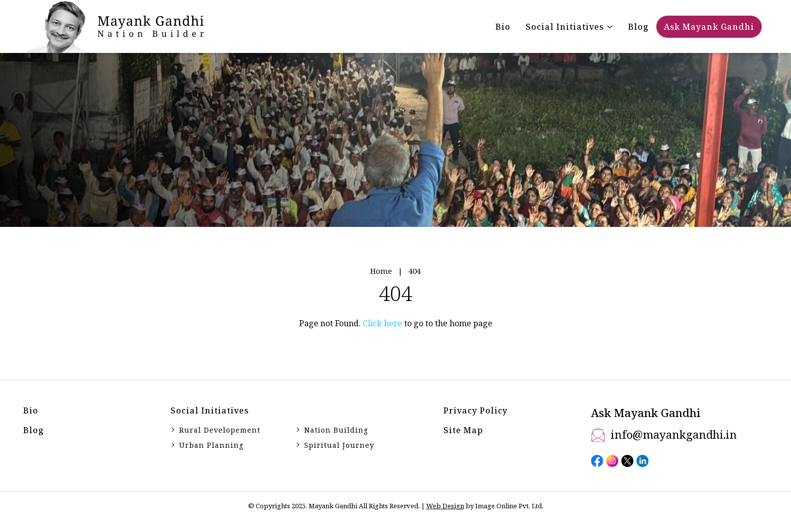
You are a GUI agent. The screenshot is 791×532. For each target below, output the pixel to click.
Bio (31, 410)
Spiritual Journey (339, 445)
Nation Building (336, 430)
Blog (34, 430)
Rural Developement (220, 430)
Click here (382, 323)
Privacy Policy (475, 410)
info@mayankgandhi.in (674, 434)
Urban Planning (211, 445)
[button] (569, 27)
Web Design (445, 506)
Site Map (463, 430)
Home (381, 271)
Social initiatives (210, 410)
